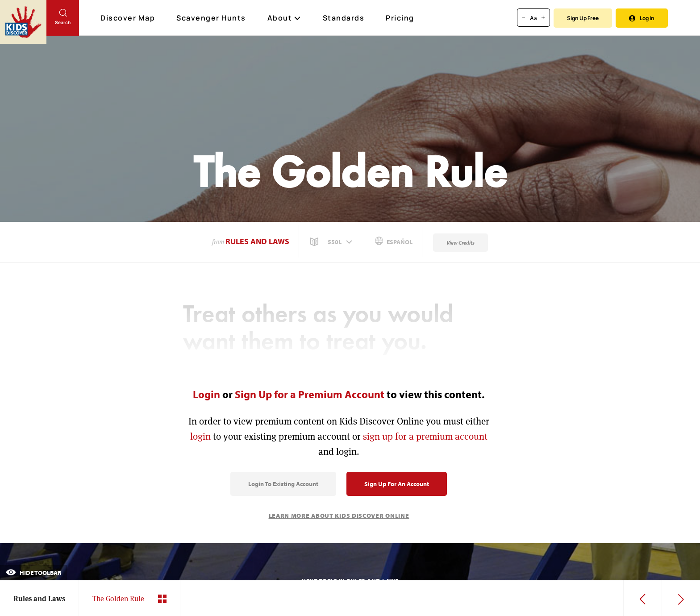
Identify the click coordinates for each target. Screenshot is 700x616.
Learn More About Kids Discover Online (339, 516)
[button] (332, 242)
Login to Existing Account (283, 484)
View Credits (460, 243)
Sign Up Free (583, 18)
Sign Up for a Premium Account (310, 394)
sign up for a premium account (425, 436)
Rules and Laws (257, 241)
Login (206, 394)
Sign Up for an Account (397, 484)
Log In (642, 18)
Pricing (400, 18)
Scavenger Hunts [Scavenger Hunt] (212, 18)
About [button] (284, 18)
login (200, 436)
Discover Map (129, 18)
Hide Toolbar (33, 573)
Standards (344, 18)
